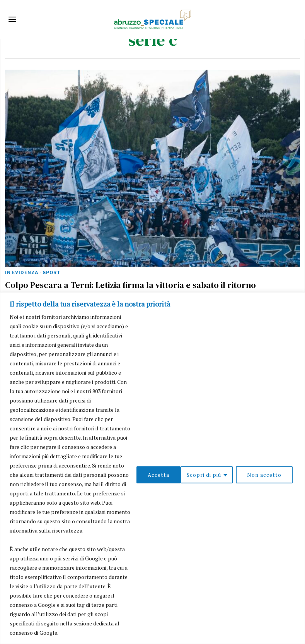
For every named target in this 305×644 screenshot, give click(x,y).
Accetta (273, 470)
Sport (52, 272)
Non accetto (220, 470)
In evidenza (22, 272)
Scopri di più (159, 470)
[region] (152, 463)
